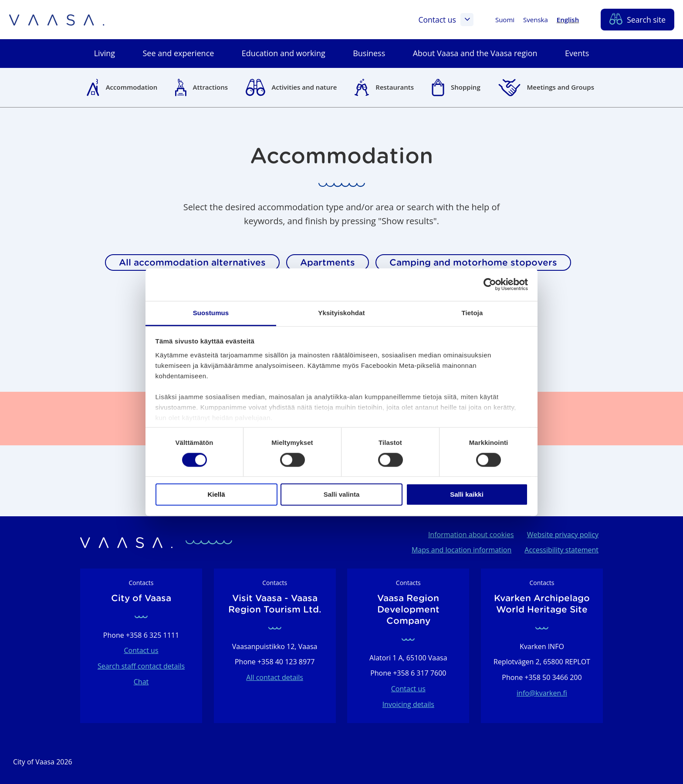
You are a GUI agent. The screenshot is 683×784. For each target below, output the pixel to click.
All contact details (275, 677)
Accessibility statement (561, 550)
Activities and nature (304, 87)
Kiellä (216, 495)
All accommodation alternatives (192, 262)
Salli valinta (342, 495)
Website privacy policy (563, 535)
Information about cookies (471, 535)
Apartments (328, 262)
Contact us (446, 20)
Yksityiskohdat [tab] (341, 313)
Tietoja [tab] (472, 313)
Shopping (466, 87)
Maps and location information (462, 550)
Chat (141, 682)
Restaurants (395, 87)
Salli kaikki (467, 495)
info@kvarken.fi (542, 693)
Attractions (211, 87)
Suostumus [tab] (211, 313)
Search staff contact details (141, 666)
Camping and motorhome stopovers (473, 262)
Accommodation (132, 87)
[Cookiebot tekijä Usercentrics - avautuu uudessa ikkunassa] (490, 284)
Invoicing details (408, 704)
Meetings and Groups (561, 87)
